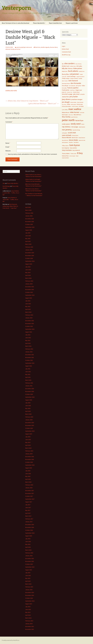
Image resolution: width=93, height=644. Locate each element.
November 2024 (30, 255)
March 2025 (28, 244)
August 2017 (29, 502)
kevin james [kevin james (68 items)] (73, 104)
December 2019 (30, 423)
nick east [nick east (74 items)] (82, 112)
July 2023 (28, 301)
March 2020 (28, 414)
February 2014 (29, 621)
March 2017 (28, 516)
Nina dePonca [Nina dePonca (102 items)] (77, 115)
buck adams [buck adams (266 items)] (73, 71)
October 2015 (29, 564)
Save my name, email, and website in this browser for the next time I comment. (33, 154)
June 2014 (28, 609)
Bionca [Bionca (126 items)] (70, 68)
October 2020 (29, 394)
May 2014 (28, 612)
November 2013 (30, 629)
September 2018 (30, 465)
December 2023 (30, 287)
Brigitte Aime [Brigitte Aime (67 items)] (65, 71)
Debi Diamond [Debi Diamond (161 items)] (73, 81)
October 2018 (29, 462)
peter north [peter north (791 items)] (68, 120)
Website (8, 151)
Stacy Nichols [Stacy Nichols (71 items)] (65, 140)
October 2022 (29, 326)
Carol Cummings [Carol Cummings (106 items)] (71, 76)
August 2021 (29, 366)
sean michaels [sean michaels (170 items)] (67, 135)
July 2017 (28, 505)
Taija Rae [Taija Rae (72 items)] (71, 142)
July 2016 (28, 539)
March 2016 (28, 550)
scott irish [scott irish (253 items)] (72, 133)
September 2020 (30, 397)
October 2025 (29, 224)
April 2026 (28, 207)
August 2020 (29, 400)
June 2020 (28, 406)
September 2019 (30, 431)
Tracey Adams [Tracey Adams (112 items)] (66, 153)
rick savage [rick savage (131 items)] (75, 127)
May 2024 (28, 272)
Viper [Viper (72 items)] (77, 156)
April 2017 (28, 513)
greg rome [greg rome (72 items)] (64, 92)
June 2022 (28, 338)
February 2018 (29, 485)
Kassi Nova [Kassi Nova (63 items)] (64, 104)
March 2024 (28, 278)
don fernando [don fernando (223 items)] (76, 83)
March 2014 (28, 618)
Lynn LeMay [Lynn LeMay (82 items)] (65, 110)
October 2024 (29, 258)
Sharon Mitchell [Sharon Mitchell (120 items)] (66, 138)
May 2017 (28, 510)
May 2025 (28, 239)
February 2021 (29, 383)
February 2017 (29, 519)
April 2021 (28, 377)
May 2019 (28, 442)
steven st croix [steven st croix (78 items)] (82, 140)
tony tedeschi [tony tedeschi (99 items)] (76, 150)
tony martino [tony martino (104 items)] (73, 148)
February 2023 (29, 315)
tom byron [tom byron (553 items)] (75, 145)
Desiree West (54, 47)
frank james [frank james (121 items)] (66, 90)
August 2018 (29, 468)
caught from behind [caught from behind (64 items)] (80, 77)
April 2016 (28, 547)
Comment (9, 122)
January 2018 (29, 488)
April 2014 (28, 615)
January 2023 (29, 318)
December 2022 (30, 321)
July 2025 (28, 233)
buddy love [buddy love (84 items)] (82, 71)
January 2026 (29, 216)
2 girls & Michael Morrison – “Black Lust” (43, 103)
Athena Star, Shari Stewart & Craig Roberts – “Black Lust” (27, 101)
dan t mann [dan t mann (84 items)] (65, 81)
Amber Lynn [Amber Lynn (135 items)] (66, 66)
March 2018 (28, 482)
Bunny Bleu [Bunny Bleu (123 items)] (65, 74)
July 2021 (28, 369)
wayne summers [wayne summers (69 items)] (65, 158)
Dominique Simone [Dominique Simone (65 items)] (66, 83)
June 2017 (28, 508)
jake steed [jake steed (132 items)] (76, 94)
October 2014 (29, 598)
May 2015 (28, 578)
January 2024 (29, 284)
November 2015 (30, 561)
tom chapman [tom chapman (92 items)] (66, 148)
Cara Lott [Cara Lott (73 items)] (64, 77)
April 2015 (28, 581)
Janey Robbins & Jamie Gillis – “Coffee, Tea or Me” (11, 193)
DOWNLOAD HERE (11, 91)
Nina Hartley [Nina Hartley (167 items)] (66, 117)
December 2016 (30, 525)
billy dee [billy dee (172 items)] (65, 68)
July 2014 (28, 607)
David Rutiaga (6, 186)
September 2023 (30, 295)
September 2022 (30, 329)
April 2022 (28, 343)
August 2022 (29, 332)
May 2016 (28, 544)
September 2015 (30, 567)
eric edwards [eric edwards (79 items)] (72, 86)
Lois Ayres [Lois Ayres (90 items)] (81, 106)
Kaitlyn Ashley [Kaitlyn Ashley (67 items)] (73, 102)
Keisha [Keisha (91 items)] (69, 104)
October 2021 (29, 360)
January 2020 (29, 420)
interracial (29, 47)
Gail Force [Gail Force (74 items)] (72, 90)
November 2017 (30, 493)
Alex (4, 183)
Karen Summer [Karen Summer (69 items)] (80, 102)
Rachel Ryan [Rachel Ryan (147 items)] (79, 120)
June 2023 (28, 304)
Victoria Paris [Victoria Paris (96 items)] (65, 156)
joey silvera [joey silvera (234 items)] (66, 99)
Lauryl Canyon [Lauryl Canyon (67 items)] (75, 106)
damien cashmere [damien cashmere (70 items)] (74, 78)
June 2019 (28, 440)
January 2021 (29, 386)
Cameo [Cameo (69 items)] (81, 74)
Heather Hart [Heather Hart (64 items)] (70, 92)
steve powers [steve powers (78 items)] (65, 142)
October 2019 (29, 428)
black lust (38, 47)
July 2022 (28, 335)
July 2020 (28, 403)
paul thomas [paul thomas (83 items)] (74, 117)
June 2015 (28, 575)
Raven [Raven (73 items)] (83, 124)
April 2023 (28, 309)
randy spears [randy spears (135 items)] (66, 124)
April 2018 (28, 479)
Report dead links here (55, 23)
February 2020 (29, 417)
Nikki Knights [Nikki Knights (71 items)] (65, 115)
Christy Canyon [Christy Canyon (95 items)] (66, 78)
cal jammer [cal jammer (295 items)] (74, 74)
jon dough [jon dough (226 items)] (66, 102)
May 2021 (28, 374)
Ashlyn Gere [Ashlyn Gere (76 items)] (73, 66)
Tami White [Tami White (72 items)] (76, 142)
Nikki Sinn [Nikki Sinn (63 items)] (71, 115)
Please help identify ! (39, 23)
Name (8, 143)
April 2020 (28, 411)
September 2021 (30, 363)
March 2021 (28, 380)
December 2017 (30, 491)
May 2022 (28, 340)
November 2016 (30, 527)
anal (17, 47)
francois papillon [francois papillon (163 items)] (73, 88)
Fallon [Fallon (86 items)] (83, 86)
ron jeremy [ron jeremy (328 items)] (67, 130)
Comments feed (66, 52)
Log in (64, 46)
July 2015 (28, 573)
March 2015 (28, 584)
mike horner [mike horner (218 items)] (75, 112)
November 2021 (30, 357)
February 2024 (29, 281)
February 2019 (29, 451)
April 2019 (28, 445)
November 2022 (30, 323)
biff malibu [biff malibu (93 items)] (79, 66)
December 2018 (30, 457)
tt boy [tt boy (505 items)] (80, 153)
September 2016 (30, 533)
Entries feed (65, 49)
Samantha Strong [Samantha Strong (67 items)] (76, 130)
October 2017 (29, 496)
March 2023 (28, 312)
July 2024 (28, 267)
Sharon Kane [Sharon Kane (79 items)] (75, 135)
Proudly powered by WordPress (11, 640)
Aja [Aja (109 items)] (63, 64)
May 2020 (28, 408)
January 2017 (29, 522)
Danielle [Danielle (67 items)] (80, 78)
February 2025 (29, 247)
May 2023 (28, 306)
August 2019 (29, 434)
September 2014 (30, 601)
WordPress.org (66, 55)
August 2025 (29, 230)
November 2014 (30, 595)
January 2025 (29, 250)
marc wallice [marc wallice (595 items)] (75, 109)
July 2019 (28, 437)
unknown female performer (13, 49)
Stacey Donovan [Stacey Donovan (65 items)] (82, 138)
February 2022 (29, 349)
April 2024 (28, 275)
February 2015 (29, 587)
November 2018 (30, 459)
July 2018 (28, 471)
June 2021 (28, 372)
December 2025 (30, 219)
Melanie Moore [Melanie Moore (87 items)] (66, 112)
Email (8, 147)
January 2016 (29, 556)
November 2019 (30, 425)
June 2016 (28, 542)
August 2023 (29, 298)
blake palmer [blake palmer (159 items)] (78, 68)
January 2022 (29, 352)
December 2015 (30, 558)
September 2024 (30, 261)
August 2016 (29, 536)
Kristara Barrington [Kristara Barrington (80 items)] (67, 106)
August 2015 (29, 570)
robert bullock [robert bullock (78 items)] (82, 127)
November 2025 (30, 222)
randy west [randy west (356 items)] (76, 124)
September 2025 (30, 227)
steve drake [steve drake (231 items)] (73, 140)
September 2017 (30, 499)
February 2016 (29, 553)
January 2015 (29, 590)
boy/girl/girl (22, 47)
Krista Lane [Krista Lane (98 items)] (80, 104)
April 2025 (28, 241)
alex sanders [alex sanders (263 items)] (69, 63)
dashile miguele (45, 47)
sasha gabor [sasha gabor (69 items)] (65, 133)
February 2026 (29, 213)
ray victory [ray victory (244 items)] (66, 127)
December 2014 (30, 592)
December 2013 (30, 626)
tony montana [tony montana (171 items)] (67, 150)
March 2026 (28, 210)
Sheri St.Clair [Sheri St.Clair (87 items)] (75, 138)
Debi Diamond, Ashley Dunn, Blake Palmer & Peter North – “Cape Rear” (10, 206)
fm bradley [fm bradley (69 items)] (64, 88)
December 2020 (30, 389)
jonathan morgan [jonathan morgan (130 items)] (77, 99)
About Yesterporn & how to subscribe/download (15, 23)
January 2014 (29, 624)
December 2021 (30, 355)
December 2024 (30, 253)
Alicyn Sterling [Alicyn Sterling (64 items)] (78, 64)
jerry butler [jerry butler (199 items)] (74, 97)
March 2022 (28, 346)
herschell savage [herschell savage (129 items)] (67, 94)
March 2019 (28, 448)
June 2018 (28, 474)
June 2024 (28, 270)
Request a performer (72, 23)
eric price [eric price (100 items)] (79, 86)
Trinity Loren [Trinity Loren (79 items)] (73, 154)
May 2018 (28, 476)
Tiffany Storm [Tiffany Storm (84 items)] (65, 146)
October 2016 (29, 530)
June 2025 (28, 236)
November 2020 (30, 391)
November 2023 (30, 289)
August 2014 (29, 604)
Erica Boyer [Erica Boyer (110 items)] (65, 86)
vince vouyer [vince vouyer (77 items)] (72, 156)
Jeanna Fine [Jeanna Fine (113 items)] (65, 97)
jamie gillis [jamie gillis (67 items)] (82, 94)
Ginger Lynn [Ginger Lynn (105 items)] (79, 90)
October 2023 (29, 292)
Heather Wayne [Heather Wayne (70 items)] (76, 92)
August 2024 (29, 264)
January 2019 (29, 454)
